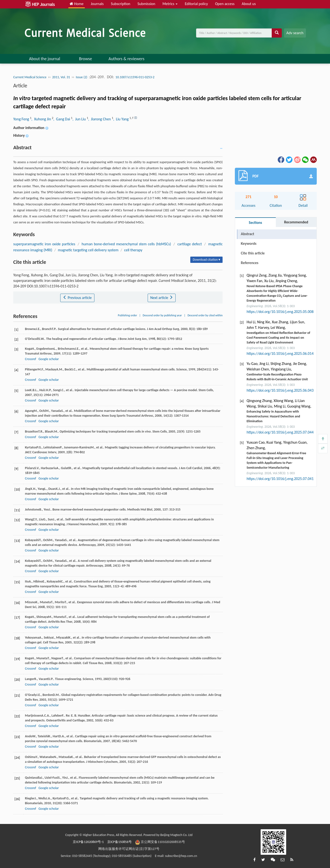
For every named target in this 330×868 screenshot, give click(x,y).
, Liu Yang (121, 119)
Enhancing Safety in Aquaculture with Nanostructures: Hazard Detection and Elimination (273, 416)
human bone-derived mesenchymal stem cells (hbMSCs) (126, 244)
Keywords (249, 243)
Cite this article (253, 253)
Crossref (30, 359)
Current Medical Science (30, 77)
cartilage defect (189, 244)
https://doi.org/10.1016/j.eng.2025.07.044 (280, 432)
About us (249, 4)
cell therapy (133, 250)
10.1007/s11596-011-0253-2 (135, 77)
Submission (146, 4)
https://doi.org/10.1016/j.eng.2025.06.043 (280, 390)
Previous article (77, 298)
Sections (255, 223)
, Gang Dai (62, 119)
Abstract (247, 234)
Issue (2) (82, 77)
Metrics (170, 4)
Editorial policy (196, 4)
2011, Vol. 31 (61, 77)
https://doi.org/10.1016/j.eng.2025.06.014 (280, 353)
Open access (225, 4)
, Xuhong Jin (42, 119)
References (250, 263)
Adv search (295, 33)
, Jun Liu (80, 119)
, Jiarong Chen (100, 119)
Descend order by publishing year (162, 315)
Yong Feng (22, 119)
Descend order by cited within (205, 315)
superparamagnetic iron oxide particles (44, 244)
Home (77, 4)
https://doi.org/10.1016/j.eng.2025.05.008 (280, 312)
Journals (97, 4)
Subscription (120, 4)
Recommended (296, 222)
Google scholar (49, 359)
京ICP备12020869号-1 (88, 842)
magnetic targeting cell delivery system (88, 250)
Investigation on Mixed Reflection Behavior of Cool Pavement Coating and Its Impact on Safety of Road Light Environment (278, 338)
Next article (162, 298)
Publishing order (127, 315)
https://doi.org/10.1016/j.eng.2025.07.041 (280, 479)
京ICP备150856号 (120, 842)
